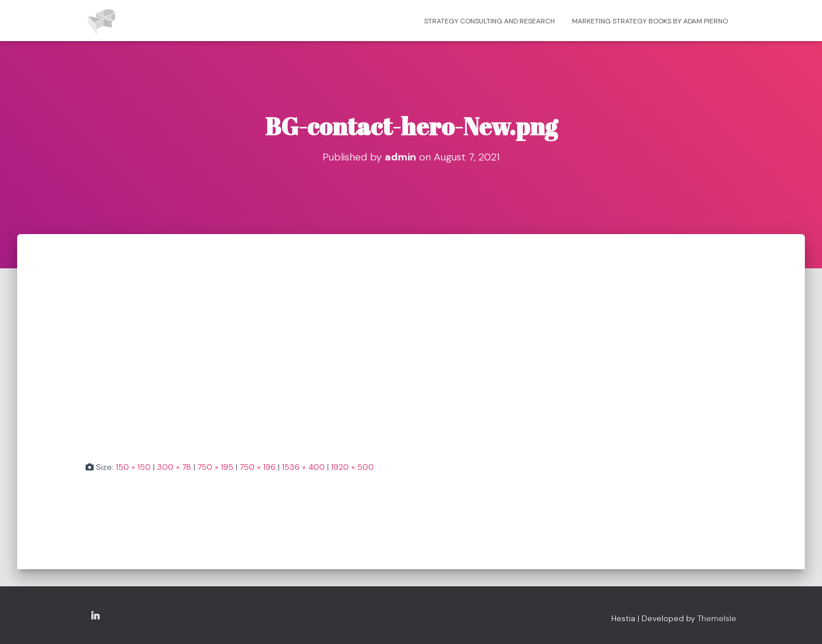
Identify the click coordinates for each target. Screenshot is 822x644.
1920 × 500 (352, 467)
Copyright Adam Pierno (95, 617)
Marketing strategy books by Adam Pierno (650, 21)
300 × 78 (174, 467)
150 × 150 (133, 467)
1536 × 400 (303, 467)
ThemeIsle (717, 618)
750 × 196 (258, 467)
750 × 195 (215, 467)
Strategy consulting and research (489, 21)
